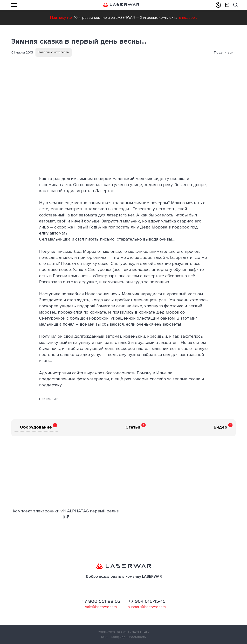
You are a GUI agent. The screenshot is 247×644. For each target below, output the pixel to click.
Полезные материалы (54, 52)
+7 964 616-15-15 (147, 601)
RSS (104, 637)
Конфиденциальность (128, 637)
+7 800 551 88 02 (101, 601)
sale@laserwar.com (101, 607)
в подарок (188, 18)
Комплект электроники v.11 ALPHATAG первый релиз (66, 511)
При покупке (61, 18)
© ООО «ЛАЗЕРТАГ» (133, 632)
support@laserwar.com (147, 607)
